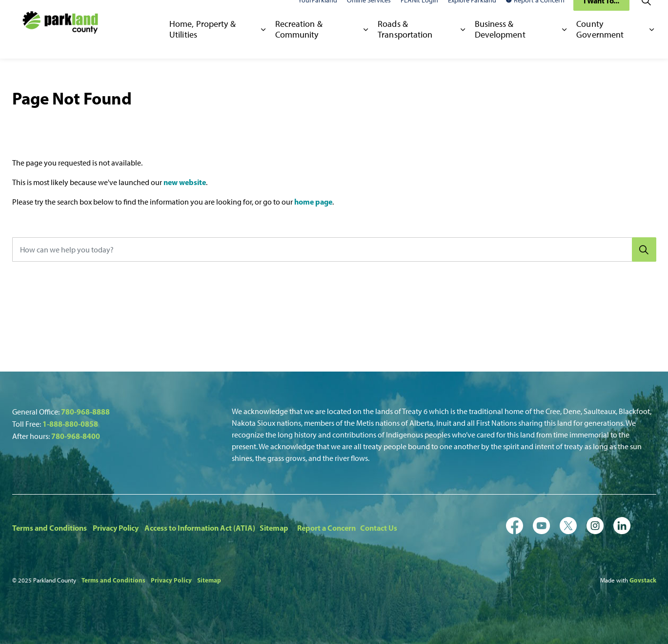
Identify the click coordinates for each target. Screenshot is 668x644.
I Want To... (601, 15)
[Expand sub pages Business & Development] (565, 44)
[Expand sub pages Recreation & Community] (366, 44)
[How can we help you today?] (334, 249)
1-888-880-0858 (70, 424)
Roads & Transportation (405, 43)
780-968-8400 (76, 436)
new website (185, 182)
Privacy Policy (116, 528)
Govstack (643, 580)
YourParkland (318, 14)
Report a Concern (535, 14)
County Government (600, 43)
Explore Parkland (472, 14)
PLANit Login (419, 14)
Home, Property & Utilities (202, 43)
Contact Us (379, 528)
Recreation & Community (299, 43)
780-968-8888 (85, 412)
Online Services (369, 14)
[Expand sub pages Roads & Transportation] (463, 44)
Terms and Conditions (50, 528)
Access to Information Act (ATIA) (200, 528)
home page (313, 202)
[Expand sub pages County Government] (652, 44)
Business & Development (500, 43)
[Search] (644, 249)
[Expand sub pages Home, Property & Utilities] (263, 44)
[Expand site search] (647, 15)
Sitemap (274, 528)
